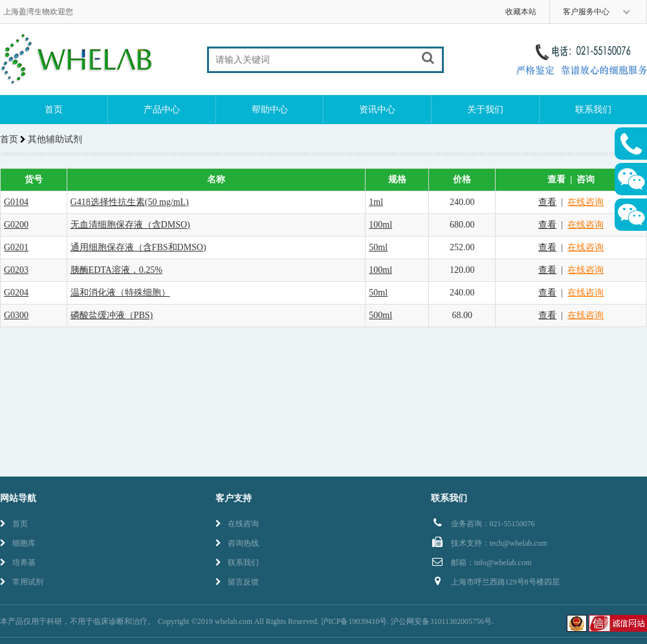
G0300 (16, 315)
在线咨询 (586, 202)
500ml (380, 315)
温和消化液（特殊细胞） (120, 293)
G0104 (16, 202)
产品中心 (162, 110)
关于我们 (485, 110)
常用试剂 (22, 582)
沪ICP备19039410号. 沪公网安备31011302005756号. (407, 621)
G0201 (16, 247)
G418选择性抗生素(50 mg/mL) (130, 202)
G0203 (16, 270)
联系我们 (593, 110)
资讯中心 (377, 110)
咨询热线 (237, 543)
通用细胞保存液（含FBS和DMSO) (138, 247)
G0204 (16, 293)
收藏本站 (521, 12)
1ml (376, 202)
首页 (54, 110)
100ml (380, 225)
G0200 (16, 225)
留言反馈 (237, 582)
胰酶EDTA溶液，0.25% (116, 270)
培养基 (18, 563)
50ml (378, 247)
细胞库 (18, 543)
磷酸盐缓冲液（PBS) (112, 315)
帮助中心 (270, 110)
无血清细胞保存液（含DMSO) (130, 225)
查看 (547, 202)
